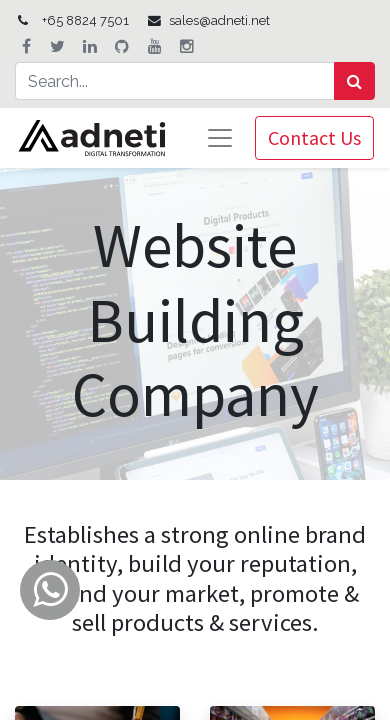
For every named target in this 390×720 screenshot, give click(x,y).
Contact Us (314, 137)
